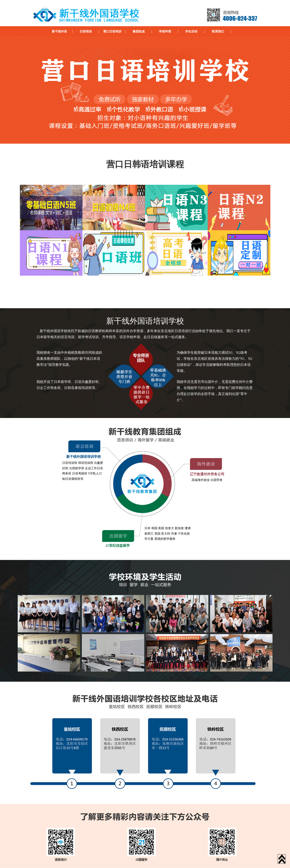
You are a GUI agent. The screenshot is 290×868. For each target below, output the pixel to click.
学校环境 (165, 31)
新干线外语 (59, 31)
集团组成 (139, 31)
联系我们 (218, 31)
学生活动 (191, 31)
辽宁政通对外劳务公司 (207, 474)
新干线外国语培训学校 (84, 457)
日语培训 (86, 31)
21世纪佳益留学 (118, 546)
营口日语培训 (112, 31)
